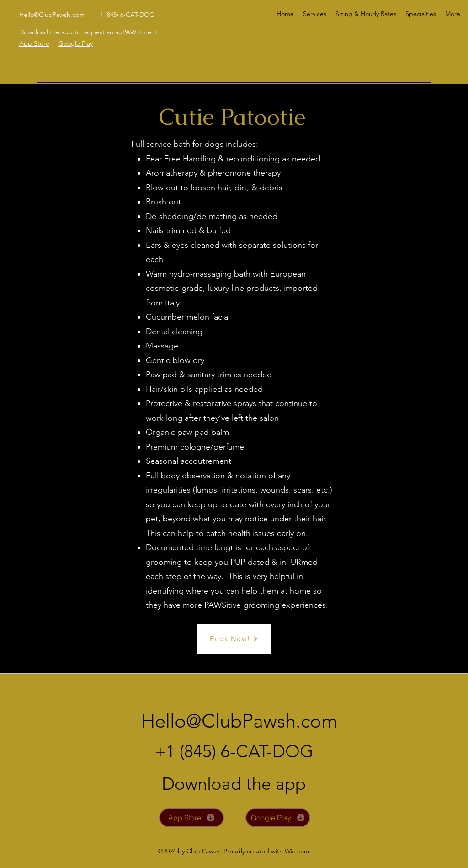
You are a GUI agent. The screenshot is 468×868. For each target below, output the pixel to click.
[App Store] (191, 818)
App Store (34, 43)
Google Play (76, 43)
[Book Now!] (234, 639)
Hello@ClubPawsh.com (52, 15)
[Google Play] (278, 818)
